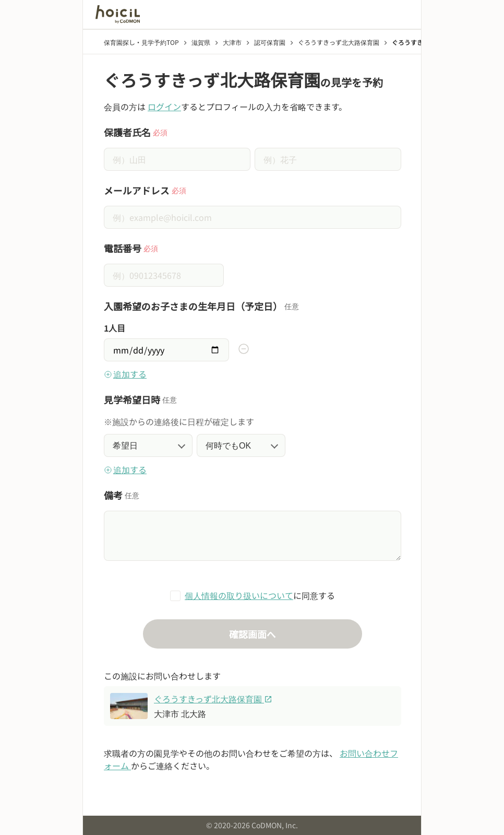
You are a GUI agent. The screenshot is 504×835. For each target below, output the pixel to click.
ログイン (164, 107)
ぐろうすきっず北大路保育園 (213, 699)
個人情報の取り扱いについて (239, 595)
